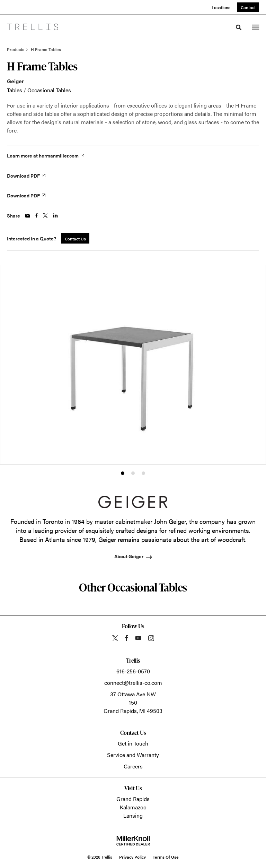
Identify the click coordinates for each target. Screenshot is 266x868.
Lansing (133, 815)
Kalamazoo (133, 807)
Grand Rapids (133, 799)
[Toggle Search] (239, 27)
